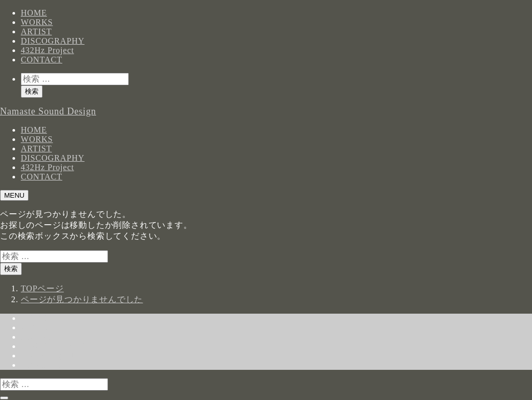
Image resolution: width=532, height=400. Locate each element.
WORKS (37, 22)
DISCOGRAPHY (53, 41)
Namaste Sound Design (48, 111)
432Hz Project (47, 50)
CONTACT (42, 60)
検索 (32, 91)
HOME (34, 13)
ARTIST (36, 31)
